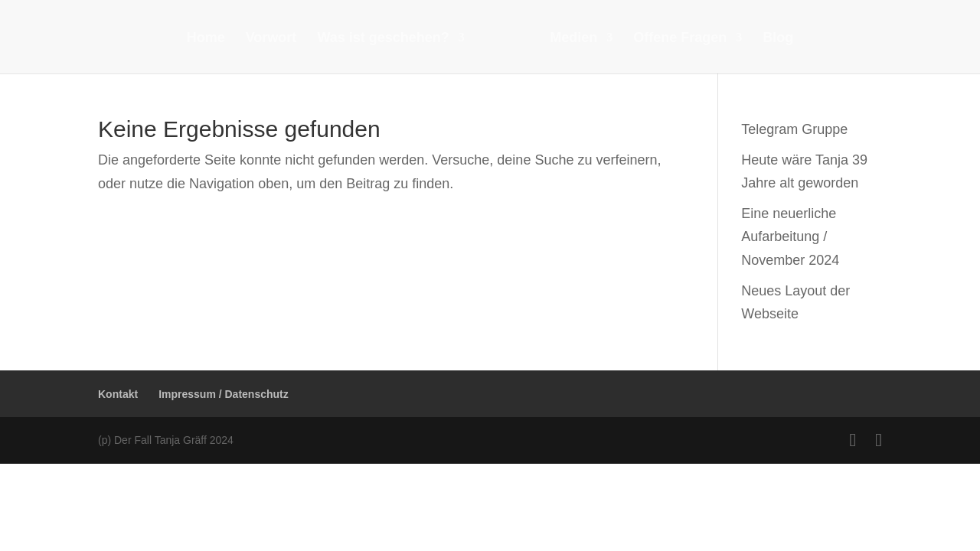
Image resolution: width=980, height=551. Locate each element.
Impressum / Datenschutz (224, 394)
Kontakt (118, 394)
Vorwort (271, 39)
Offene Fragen (680, 39)
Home (206, 39)
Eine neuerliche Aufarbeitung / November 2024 (790, 237)
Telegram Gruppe (794, 129)
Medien (573, 39)
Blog (778, 39)
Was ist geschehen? (383, 39)
